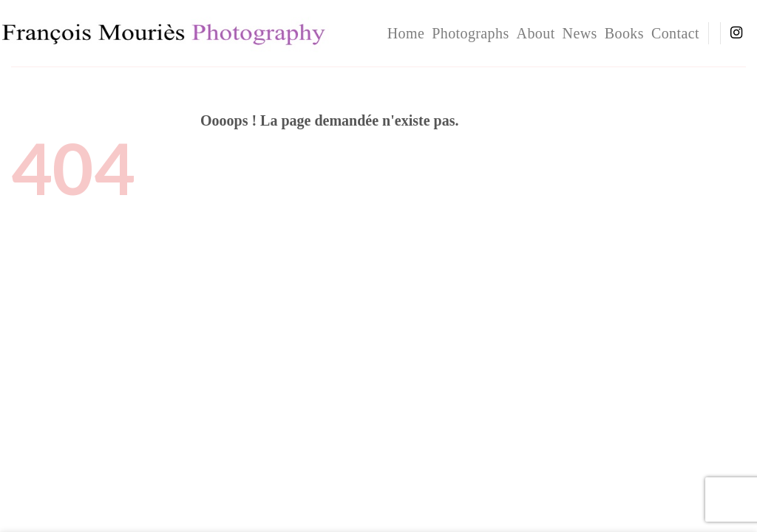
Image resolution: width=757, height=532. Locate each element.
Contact (675, 33)
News (580, 33)
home (406, 33)
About (536, 33)
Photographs (470, 33)
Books (624, 33)
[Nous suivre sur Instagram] (736, 33)
